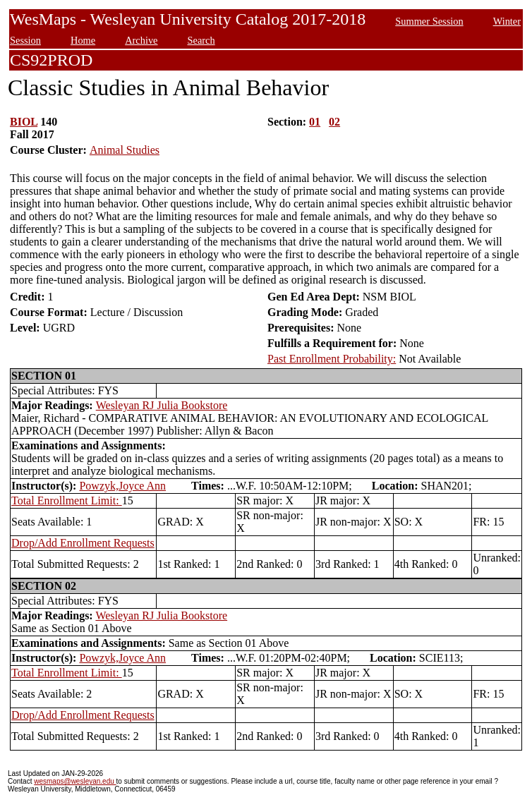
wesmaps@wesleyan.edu (75, 781)
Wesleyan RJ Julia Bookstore (162, 405)
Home (83, 40)
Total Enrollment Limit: (67, 500)
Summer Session (429, 21)
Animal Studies (125, 150)
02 (334, 122)
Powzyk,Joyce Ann (122, 486)
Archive (141, 40)
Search (201, 40)
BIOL (24, 122)
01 (315, 122)
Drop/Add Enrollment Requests (83, 543)
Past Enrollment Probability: (332, 359)
